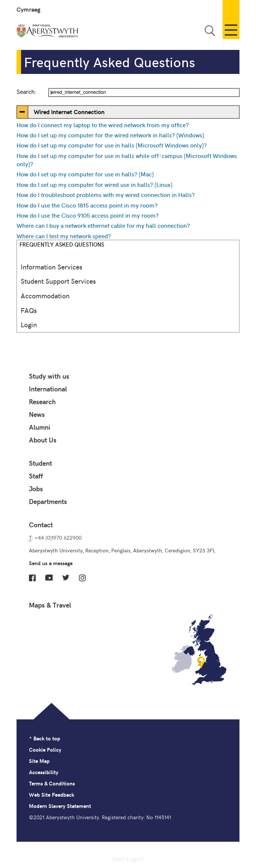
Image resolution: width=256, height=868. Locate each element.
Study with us (49, 376)
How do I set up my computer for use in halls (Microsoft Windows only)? (112, 145)
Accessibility (44, 772)
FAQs (29, 310)
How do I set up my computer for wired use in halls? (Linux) (95, 184)
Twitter (66, 578)
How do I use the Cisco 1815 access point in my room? (87, 205)
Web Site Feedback (52, 795)
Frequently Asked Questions (62, 244)
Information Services (52, 267)
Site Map (39, 761)
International (48, 389)
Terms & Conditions (52, 783)
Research (42, 402)
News (37, 414)
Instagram (82, 578)
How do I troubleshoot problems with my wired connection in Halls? (106, 194)
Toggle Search (210, 31)
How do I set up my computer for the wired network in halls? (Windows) (110, 135)
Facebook (32, 578)
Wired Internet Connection (69, 112)
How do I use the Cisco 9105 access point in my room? (88, 215)
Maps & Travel (50, 605)
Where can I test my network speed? (64, 236)
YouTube (49, 578)
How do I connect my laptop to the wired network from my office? (103, 125)
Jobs (36, 489)
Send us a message (51, 563)
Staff (36, 476)
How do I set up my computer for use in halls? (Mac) (85, 174)
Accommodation (45, 296)
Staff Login (127, 859)
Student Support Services (58, 281)
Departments (48, 501)
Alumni (40, 427)
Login (29, 324)
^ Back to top (45, 738)
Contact (41, 525)
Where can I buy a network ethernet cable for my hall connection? (103, 225)
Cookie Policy (45, 750)
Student (40, 463)
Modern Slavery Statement (60, 806)
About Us (43, 440)
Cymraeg (28, 9)
